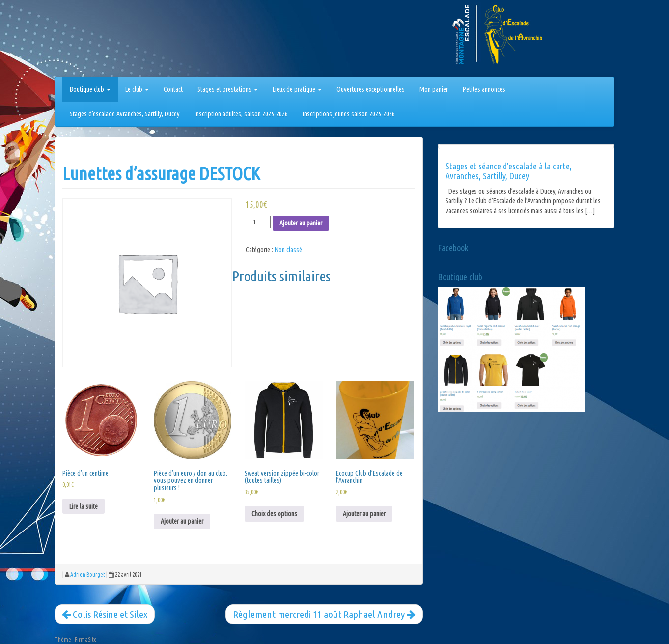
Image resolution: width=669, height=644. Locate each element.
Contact (173, 89)
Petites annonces (484, 89)
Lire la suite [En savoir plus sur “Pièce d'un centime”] (84, 506)
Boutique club (90, 89)
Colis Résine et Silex (105, 614)
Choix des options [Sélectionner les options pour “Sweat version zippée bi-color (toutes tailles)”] (274, 514)
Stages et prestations (228, 89)
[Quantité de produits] (258, 222)
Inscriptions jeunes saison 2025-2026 (349, 114)
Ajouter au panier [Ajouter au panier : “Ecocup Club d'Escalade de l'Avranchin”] (364, 514)
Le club (137, 89)
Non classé (288, 250)
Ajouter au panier (301, 223)
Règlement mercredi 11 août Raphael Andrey (324, 614)
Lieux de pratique (297, 89)
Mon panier (434, 89)
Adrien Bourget (88, 574)
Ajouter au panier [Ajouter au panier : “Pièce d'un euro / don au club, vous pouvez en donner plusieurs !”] (182, 521)
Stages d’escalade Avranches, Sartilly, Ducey (125, 114)
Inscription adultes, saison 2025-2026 (241, 114)
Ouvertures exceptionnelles (371, 89)
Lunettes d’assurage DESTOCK (161, 174)
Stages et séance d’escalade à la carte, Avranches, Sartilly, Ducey (509, 171)
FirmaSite (86, 639)
